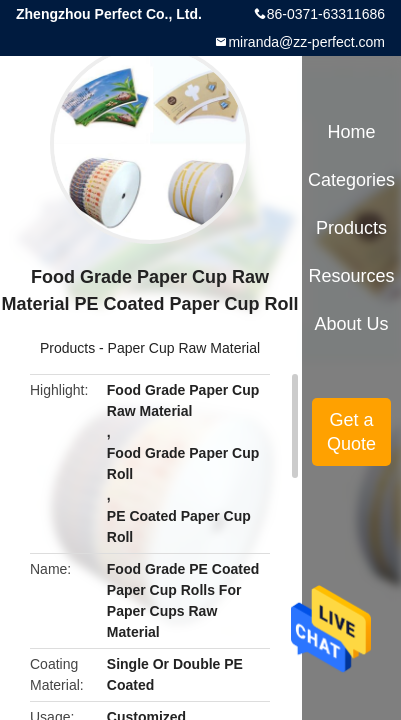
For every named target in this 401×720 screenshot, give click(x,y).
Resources (352, 276)
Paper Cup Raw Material (184, 348)
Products (67, 348)
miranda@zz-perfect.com (306, 42)
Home (352, 132)
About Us (352, 324)
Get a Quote (351, 432)
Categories (351, 180)
